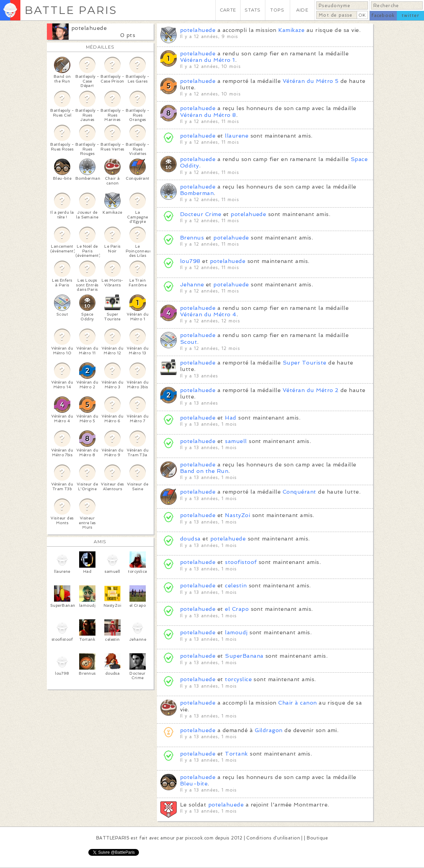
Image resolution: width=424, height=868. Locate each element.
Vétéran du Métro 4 (208, 314)
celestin (236, 586)
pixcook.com (199, 838)
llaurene (237, 136)
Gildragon (269, 730)
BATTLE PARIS (71, 10)
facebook (383, 15)
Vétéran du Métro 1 (208, 60)
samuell (236, 441)
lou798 (190, 261)
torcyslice (238, 679)
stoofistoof (241, 562)
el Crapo (237, 609)
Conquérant (299, 492)
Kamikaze (291, 30)
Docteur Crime (201, 214)
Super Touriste (305, 363)
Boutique (317, 838)
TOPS (277, 10)
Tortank (236, 754)
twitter (410, 15)
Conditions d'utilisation (273, 838)
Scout (189, 342)
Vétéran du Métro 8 (208, 115)
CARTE (228, 10)
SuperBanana (244, 656)
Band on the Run (204, 471)
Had (231, 418)
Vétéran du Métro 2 (311, 390)
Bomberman (197, 193)
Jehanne (192, 285)
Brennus (192, 238)
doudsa (190, 539)
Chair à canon (297, 703)
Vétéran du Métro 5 (311, 81)
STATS (253, 10)
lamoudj (236, 632)
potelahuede (89, 28)
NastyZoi (237, 515)
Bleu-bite (194, 784)
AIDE (302, 10)
